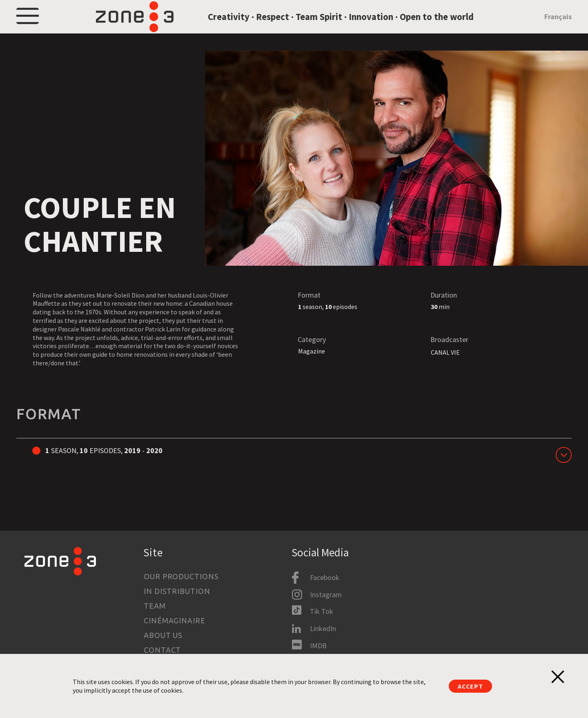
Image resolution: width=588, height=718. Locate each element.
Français (558, 26)
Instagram (326, 595)
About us (163, 635)
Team (155, 606)
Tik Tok (322, 612)
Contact (162, 650)
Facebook (325, 577)
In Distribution (177, 591)
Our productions (181, 576)
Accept (470, 686)
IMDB (318, 646)
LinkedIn (323, 628)
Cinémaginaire (175, 620)
